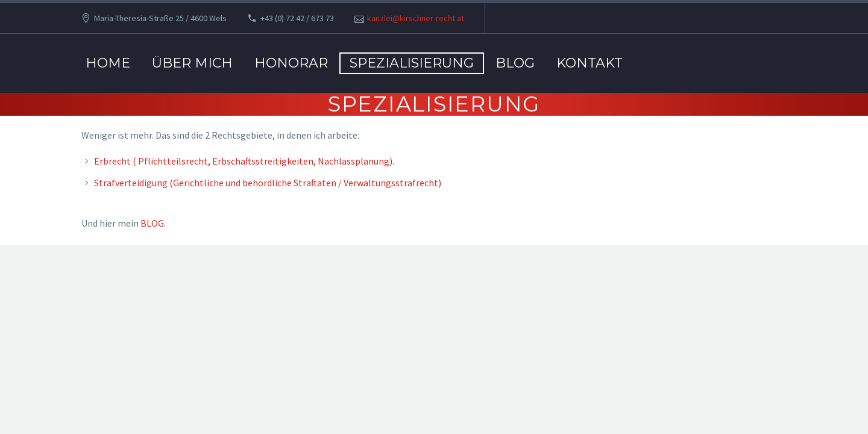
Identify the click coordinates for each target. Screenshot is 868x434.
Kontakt (590, 63)
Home (108, 63)
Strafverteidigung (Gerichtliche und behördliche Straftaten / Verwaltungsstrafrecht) (268, 183)
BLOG (515, 63)
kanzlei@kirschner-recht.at (416, 18)
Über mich (192, 63)
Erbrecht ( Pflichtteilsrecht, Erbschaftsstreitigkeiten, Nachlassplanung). (244, 161)
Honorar (291, 63)
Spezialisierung (412, 63)
